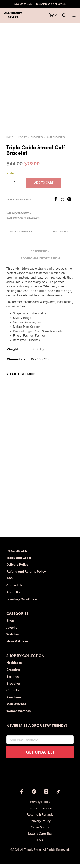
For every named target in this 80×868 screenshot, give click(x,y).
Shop (10, 625)
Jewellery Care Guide (22, 603)
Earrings (13, 681)
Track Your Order (19, 562)
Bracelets (37, 142)
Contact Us (14, 589)
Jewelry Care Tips (40, 838)
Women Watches (18, 715)
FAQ (9, 583)
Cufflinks (13, 694)
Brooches (13, 688)
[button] (53, 15)
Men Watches (16, 708)
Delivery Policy (17, 569)
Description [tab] (40, 256)
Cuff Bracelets (56, 142)
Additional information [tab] (40, 263)
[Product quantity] (15, 187)
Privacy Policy (40, 806)
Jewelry (22, 142)
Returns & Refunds (40, 819)
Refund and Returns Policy (26, 576)
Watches (13, 638)
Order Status (40, 831)
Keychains (14, 701)
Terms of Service (40, 812)
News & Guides (17, 645)
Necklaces (14, 667)
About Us (13, 596)
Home (10, 142)
